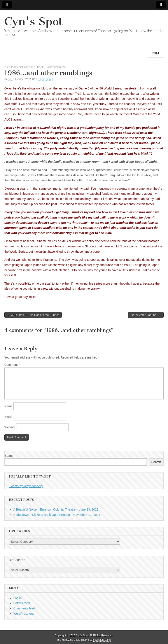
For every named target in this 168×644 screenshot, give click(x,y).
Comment (12, 365)
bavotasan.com (102, 640)
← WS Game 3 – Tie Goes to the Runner (33, 315)
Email (8, 417)
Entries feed (22, 603)
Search (9, 456)
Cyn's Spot (34, 22)
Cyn (10, 79)
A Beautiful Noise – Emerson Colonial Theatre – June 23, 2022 (56, 509)
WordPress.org (24, 614)
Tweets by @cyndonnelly (26, 486)
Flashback (11, 67)
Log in (17, 598)
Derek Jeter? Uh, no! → (146, 315)
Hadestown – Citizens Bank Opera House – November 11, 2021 (57, 515)
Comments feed (24, 608)
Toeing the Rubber (31, 67)
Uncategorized (55, 67)
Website (10, 427)
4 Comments (45, 79)
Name (8, 406)
